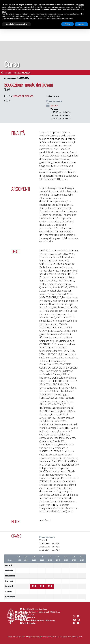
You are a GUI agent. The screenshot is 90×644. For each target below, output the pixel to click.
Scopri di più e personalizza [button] (16, 24)
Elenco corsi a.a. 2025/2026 (16, 73)
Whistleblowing (29, 623)
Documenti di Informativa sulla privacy (39, 620)
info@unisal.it (29, 618)
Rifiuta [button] (67, 24)
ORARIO (54, 106)
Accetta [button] (81, 24)
